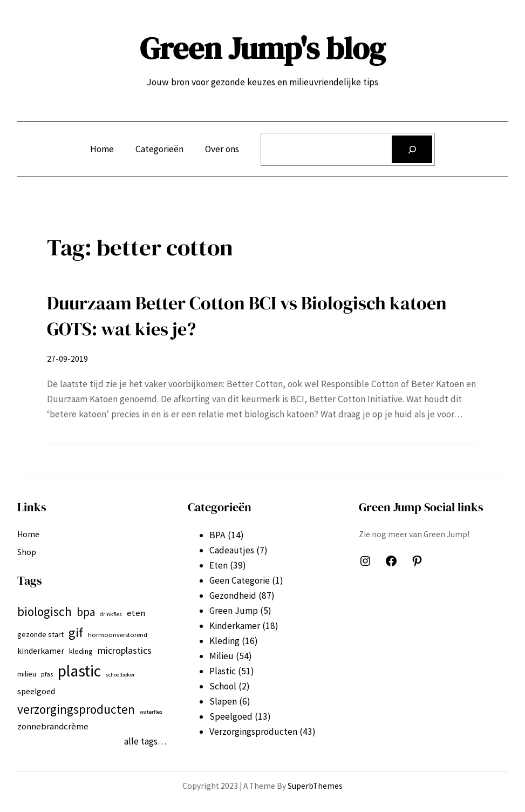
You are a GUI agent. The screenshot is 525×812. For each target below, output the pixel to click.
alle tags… (145, 741)
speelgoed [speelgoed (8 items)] (36, 691)
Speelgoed (231, 716)
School (223, 686)
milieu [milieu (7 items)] (27, 674)
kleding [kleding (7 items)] (81, 651)
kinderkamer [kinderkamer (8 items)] (41, 651)
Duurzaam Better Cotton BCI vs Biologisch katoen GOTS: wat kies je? (247, 316)
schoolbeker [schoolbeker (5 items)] (120, 675)
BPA (217, 535)
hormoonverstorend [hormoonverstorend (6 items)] (118, 635)
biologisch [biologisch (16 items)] (45, 611)
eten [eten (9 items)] (136, 613)
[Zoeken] (412, 149)
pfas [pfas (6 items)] (47, 674)
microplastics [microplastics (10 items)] (125, 650)
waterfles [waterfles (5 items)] (151, 712)
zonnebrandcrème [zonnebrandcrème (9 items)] (53, 726)
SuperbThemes (315, 786)
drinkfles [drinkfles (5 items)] (111, 614)
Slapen (223, 701)
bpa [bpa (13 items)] (86, 612)
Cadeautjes (232, 550)
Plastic (223, 671)
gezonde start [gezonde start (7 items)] (40, 634)
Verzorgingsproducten (253, 732)
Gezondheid (233, 596)
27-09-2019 (67, 359)
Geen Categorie (240, 580)
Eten (219, 565)
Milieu (221, 656)
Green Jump (234, 611)
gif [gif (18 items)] (76, 632)
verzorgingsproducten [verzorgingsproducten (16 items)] (76, 709)
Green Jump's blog (262, 48)
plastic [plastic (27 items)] (79, 671)
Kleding (224, 641)
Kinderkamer (235, 626)
